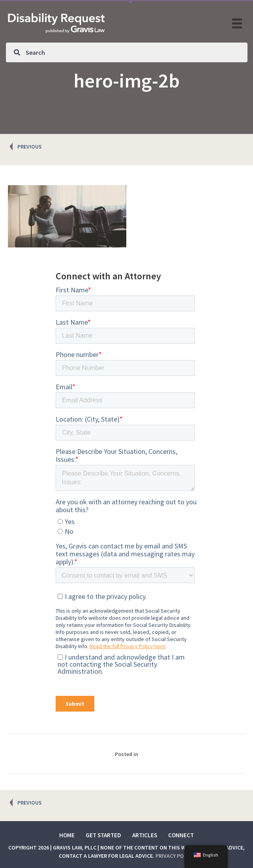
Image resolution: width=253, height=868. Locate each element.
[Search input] (127, 52)
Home (67, 835)
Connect (181, 835)
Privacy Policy (175, 856)
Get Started (103, 835)
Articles (145, 835)
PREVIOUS (30, 147)
